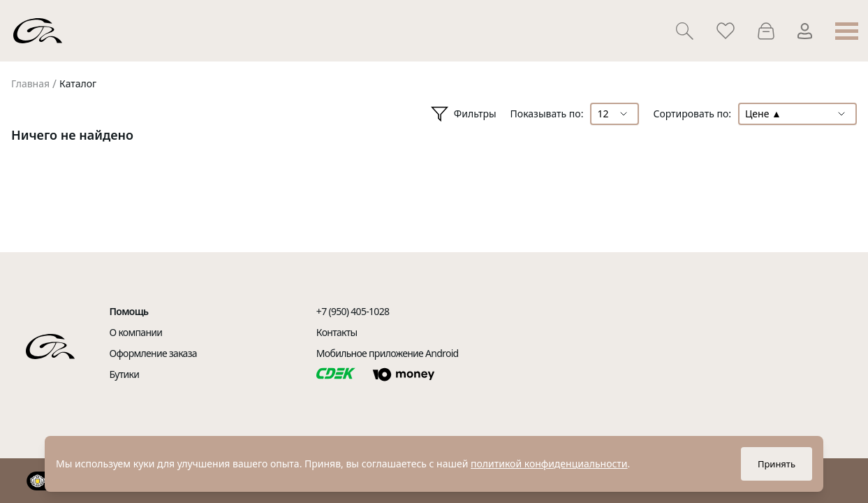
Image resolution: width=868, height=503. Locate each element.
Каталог (78, 83)
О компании (136, 332)
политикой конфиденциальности (549, 464)
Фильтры (464, 114)
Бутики (125, 374)
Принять (777, 464)
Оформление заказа (153, 353)
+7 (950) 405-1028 (353, 311)
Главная (30, 83)
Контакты (337, 332)
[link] (30, 84)
